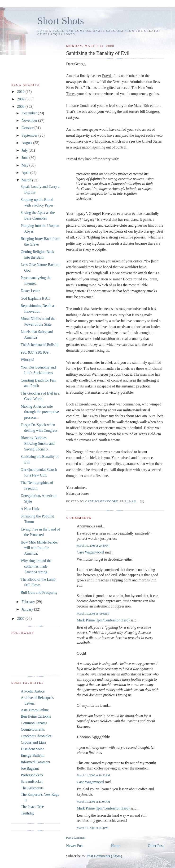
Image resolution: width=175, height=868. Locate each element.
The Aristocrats (32, 788)
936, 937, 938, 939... (36, 352)
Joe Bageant (30, 768)
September (30, 135)
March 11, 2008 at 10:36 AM (94, 775)
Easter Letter (30, 291)
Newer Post (75, 846)
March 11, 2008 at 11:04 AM (93, 802)
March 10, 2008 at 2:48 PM (93, 546)
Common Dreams (34, 723)
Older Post (156, 846)
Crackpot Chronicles (36, 736)
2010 (21, 92)
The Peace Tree (32, 807)
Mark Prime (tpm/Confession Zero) (103, 620)
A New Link (30, 509)
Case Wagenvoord (90, 552)
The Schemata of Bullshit (39, 345)
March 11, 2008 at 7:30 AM (93, 614)
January (28, 609)
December (30, 113)
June (25, 158)
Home (116, 846)
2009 (21, 99)
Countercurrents (33, 729)
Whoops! (27, 360)
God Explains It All (35, 298)
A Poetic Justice (33, 691)
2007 (21, 618)
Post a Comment (76, 838)
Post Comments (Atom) (104, 856)
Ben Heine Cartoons (36, 716)
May (25, 165)
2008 (21, 106)
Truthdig (27, 813)
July (25, 150)
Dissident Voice (33, 749)
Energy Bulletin (33, 755)
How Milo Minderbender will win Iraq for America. (39, 548)
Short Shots (61, 21)
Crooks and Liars (34, 742)
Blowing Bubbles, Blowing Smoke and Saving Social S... (37, 443)
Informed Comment (35, 762)
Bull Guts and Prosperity (39, 592)
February (29, 602)
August (27, 143)
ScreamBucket (32, 781)
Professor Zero (32, 775)
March (27, 180)
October (28, 128)
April (26, 173)
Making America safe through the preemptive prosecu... (40, 412)
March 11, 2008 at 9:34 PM (93, 828)
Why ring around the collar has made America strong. (36, 566)
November (30, 120)
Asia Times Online (35, 710)
